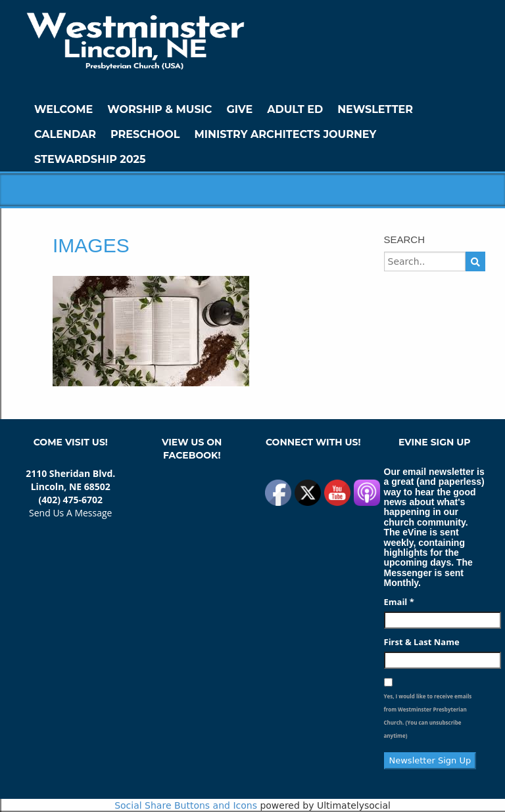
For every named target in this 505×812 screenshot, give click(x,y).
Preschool (145, 134)
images (91, 245)
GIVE (239, 109)
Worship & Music (159, 109)
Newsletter (375, 109)
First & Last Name (422, 642)
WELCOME (63, 109)
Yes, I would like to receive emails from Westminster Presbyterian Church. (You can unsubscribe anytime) (428, 716)
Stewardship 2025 (90, 159)
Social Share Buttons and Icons (186, 805)
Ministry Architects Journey (285, 134)
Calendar (65, 134)
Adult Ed (295, 109)
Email (399, 602)
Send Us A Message (70, 513)
